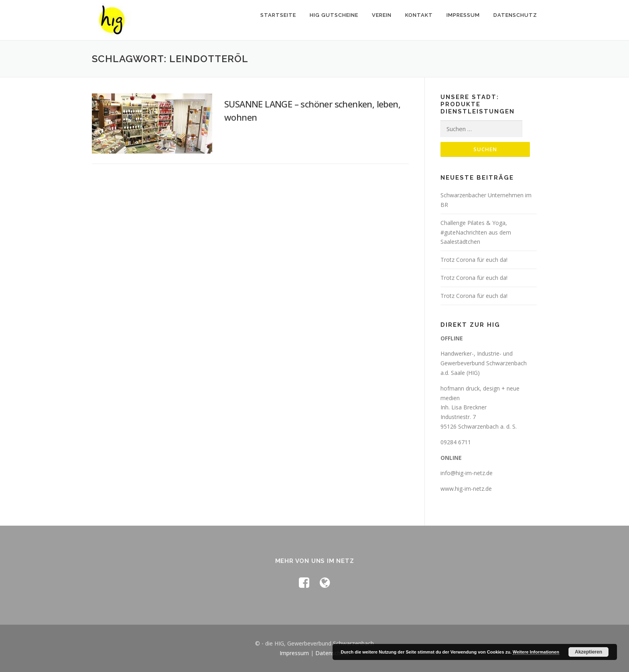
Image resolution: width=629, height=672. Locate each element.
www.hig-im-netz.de (466, 489)
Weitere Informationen (536, 652)
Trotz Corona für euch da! (474, 260)
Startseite (278, 15)
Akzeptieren (588, 652)
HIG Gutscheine (334, 15)
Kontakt (419, 15)
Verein (382, 15)
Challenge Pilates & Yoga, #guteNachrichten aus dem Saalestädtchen (476, 232)
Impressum (463, 15)
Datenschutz (515, 15)
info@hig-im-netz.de (467, 473)
